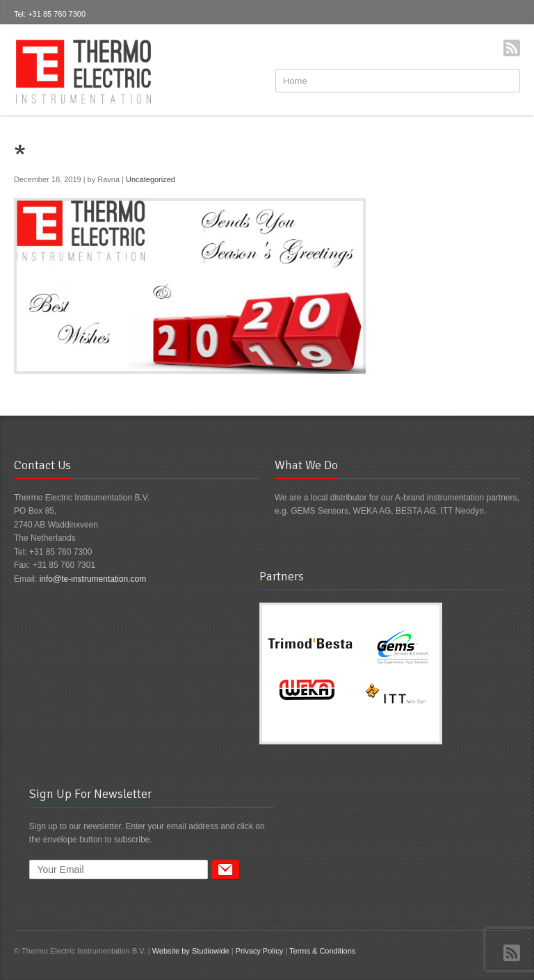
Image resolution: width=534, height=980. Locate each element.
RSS (512, 48)
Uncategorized (151, 179)
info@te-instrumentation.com (93, 579)
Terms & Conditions (322, 951)
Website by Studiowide (191, 951)
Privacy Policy (259, 951)
